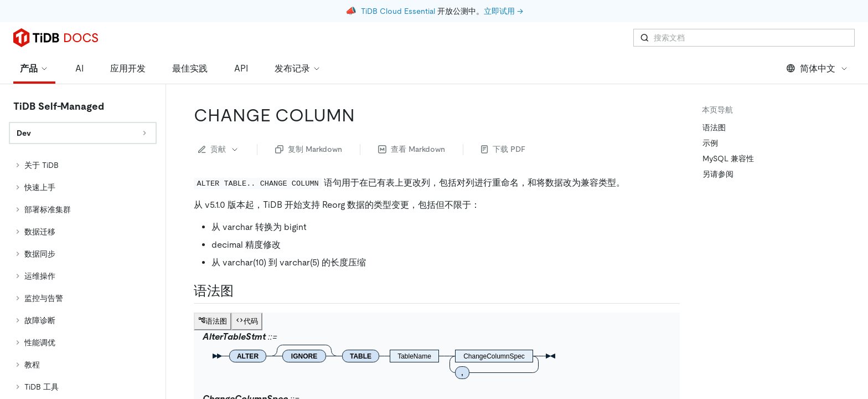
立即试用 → (503, 11)
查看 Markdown (412, 149)
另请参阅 (718, 174)
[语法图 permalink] (242, 291)
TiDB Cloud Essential (398, 11)
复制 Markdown (309, 149)
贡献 (219, 149)
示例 (710, 143)
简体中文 (817, 68)
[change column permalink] (364, 115)
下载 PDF (503, 149)
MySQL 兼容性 (728, 158)
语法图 (714, 127)
